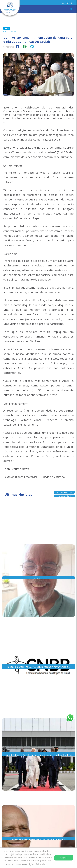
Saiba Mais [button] (41, 864)
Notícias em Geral (64, 496)
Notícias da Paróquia (64, 492)
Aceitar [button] (64, 858)
